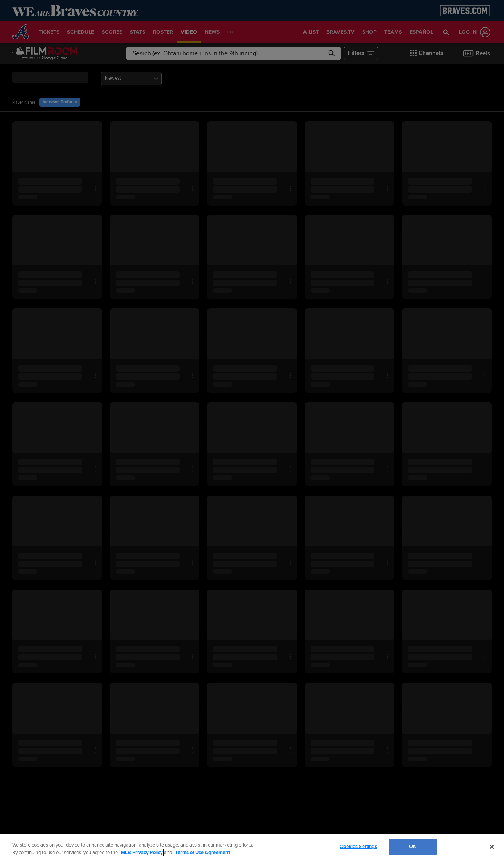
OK (413, 847)
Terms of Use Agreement (202, 853)
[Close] (492, 847)
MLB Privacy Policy (142, 853)
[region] (252, 847)
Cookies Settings (358, 847)
